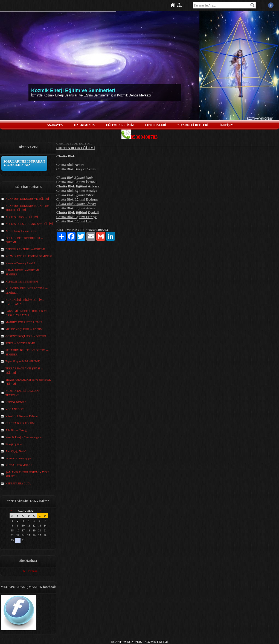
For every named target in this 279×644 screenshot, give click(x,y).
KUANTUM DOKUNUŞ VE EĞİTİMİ (27, 199)
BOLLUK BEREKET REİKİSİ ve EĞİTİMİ (24, 240)
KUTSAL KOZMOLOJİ (19, 465)
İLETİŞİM (227, 125)
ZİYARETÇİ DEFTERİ (193, 125)
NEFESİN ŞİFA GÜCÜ (18, 483)
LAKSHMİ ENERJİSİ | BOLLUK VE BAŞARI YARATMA (26, 313)
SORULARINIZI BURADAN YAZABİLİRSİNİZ (24, 163)
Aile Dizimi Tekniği (16, 430)
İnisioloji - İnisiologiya (18, 458)
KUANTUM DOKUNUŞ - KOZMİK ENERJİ (140, 642)
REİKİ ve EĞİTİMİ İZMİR (21, 343)
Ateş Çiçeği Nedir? (16, 451)
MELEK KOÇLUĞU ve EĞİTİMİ (24, 329)
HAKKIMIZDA (85, 125)
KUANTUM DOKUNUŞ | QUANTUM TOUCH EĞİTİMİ (27, 208)
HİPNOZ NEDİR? (16, 402)
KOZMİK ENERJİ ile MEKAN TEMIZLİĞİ (23, 393)
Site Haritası (29, 571)
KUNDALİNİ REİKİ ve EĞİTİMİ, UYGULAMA (25, 302)
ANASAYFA (55, 125)
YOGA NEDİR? (14, 409)
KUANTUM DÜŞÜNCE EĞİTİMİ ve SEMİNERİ (27, 291)
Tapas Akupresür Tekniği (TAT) (23, 361)
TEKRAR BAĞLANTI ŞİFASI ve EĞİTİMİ (24, 371)
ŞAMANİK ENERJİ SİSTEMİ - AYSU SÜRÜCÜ (27, 474)
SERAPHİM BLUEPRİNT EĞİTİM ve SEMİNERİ (27, 352)
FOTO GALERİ (156, 125)
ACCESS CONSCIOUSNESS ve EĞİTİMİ (29, 224)
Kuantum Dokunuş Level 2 (20, 263)
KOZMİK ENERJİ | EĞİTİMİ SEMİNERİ (29, 256)
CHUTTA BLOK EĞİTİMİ (21, 423)
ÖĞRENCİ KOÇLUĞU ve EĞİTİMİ (26, 336)
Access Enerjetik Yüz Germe (21, 231)
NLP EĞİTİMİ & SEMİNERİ (22, 282)
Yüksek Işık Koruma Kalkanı (21, 416)
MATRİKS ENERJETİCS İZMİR (24, 322)
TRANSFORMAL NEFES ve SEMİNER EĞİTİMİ (28, 382)
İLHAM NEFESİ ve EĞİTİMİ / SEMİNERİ (23, 273)
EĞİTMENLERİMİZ (120, 125)
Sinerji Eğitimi (14, 444)
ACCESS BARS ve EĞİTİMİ (22, 217)
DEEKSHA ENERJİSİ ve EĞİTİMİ (25, 249)
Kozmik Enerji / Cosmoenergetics (24, 437)
